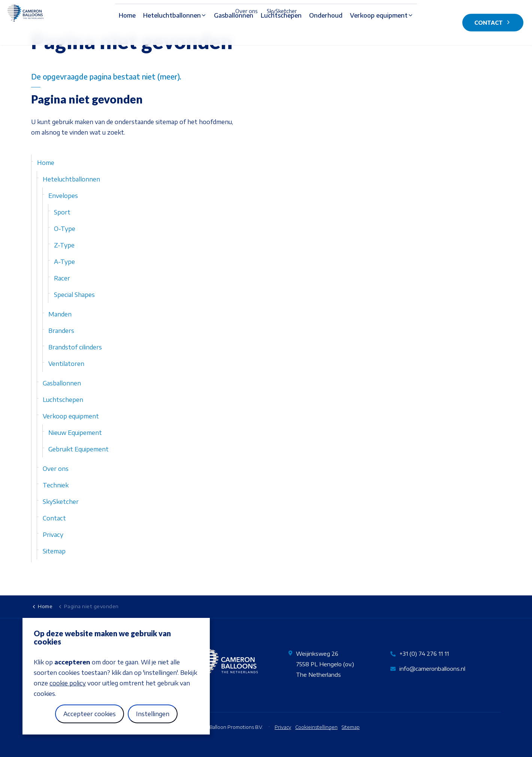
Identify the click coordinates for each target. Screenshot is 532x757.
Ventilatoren (66, 364)
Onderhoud (326, 34)
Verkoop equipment (379, 34)
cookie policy (68, 683)
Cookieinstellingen (316, 727)
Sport (62, 212)
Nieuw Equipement (75, 433)
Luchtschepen (281, 34)
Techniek (56, 485)
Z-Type (64, 245)
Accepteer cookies (90, 714)
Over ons (247, 11)
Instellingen (153, 714)
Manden (60, 314)
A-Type (64, 262)
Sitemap (54, 551)
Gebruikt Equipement (78, 449)
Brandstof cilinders (75, 347)
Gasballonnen (234, 34)
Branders (61, 331)
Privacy (53, 535)
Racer (62, 278)
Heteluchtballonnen (172, 34)
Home (127, 34)
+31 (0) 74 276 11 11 (424, 654)
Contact (493, 23)
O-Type (65, 229)
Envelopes (63, 196)
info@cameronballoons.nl (432, 669)
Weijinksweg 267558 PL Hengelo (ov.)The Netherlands (325, 664)
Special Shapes (74, 295)
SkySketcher (282, 11)
